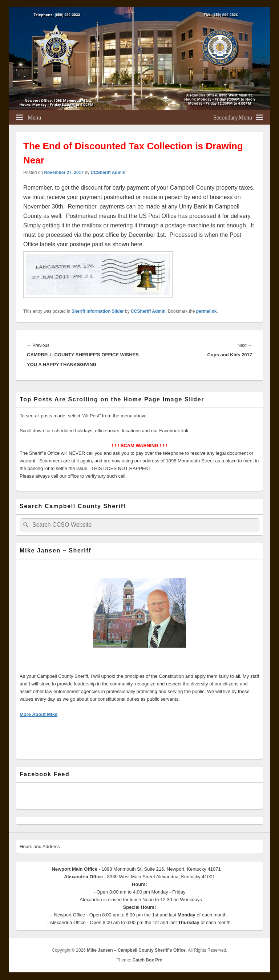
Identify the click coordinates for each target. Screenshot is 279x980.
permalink (207, 311)
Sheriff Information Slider (98, 311)
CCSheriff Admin (108, 173)
